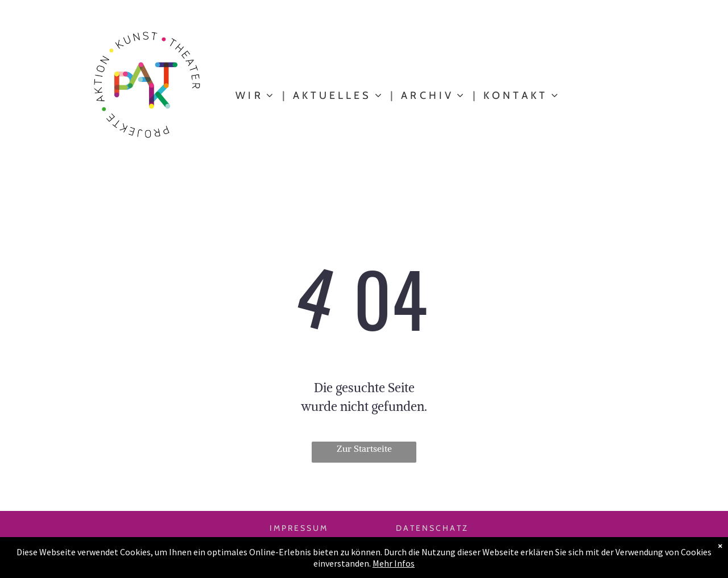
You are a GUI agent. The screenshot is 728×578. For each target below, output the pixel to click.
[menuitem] (255, 95)
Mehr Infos (394, 563)
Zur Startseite (364, 448)
